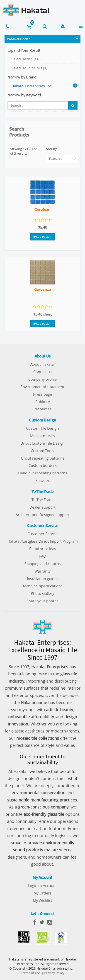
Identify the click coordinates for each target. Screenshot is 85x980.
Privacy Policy (54, 973)
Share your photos (42, 601)
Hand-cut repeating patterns (43, 473)
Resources (42, 409)
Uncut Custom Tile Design (42, 443)
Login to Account (42, 886)
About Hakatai (42, 364)
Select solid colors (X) (29, 68)
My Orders (42, 893)
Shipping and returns (43, 564)
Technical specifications (42, 586)
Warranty (42, 571)
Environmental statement (42, 387)
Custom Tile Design (42, 428)
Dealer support (42, 507)
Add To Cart (42, 237)
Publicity (43, 402)
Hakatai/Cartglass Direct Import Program (43, 541)
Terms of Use (31, 973)
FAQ (43, 556)
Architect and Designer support (43, 515)
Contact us (42, 372)
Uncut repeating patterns (43, 458)
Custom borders (43, 465)
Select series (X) (25, 59)
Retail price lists (43, 549)
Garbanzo (43, 289)
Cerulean (42, 209)
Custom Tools (42, 451)
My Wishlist (42, 900)
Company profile (42, 379)
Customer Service (42, 534)
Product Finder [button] (18, 39)
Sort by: (52, 149)
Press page (42, 394)
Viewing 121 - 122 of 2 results (23, 151)
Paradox (42, 480)
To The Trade (42, 500)
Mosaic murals (43, 436)
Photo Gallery (42, 593)
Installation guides (43, 579)
